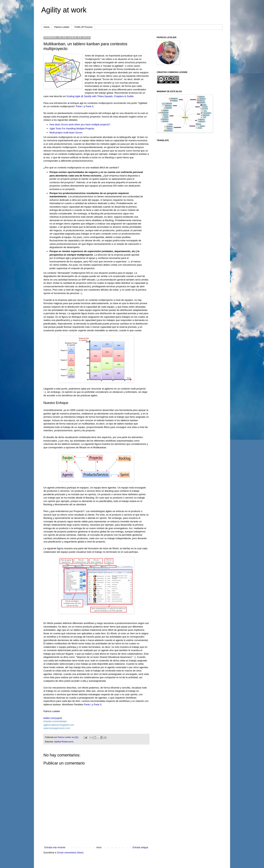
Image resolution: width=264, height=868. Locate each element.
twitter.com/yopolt (53, 718)
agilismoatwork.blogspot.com (59, 725)
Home (47, 27)
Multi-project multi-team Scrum (66, 133)
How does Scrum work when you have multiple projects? (80, 124)
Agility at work (64, 10)
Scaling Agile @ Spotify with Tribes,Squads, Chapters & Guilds (100, 96)
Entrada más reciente (55, 847)
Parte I (79, 106)
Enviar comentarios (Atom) (70, 853)
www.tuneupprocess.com (57, 728)
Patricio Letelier (62, 27)
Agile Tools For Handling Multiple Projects (72, 129)
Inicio (99, 847)
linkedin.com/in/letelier (55, 721)
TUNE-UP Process (83, 27)
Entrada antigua (140, 847)
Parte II (90, 106)
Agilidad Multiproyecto (64, 742)
